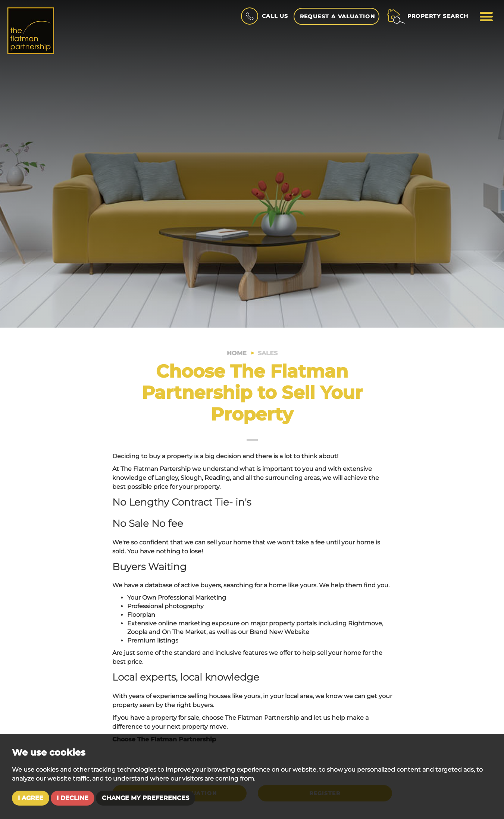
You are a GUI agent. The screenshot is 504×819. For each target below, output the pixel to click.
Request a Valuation (338, 16)
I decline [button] (73, 798)
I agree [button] (31, 798)
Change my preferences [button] (145, 798)
